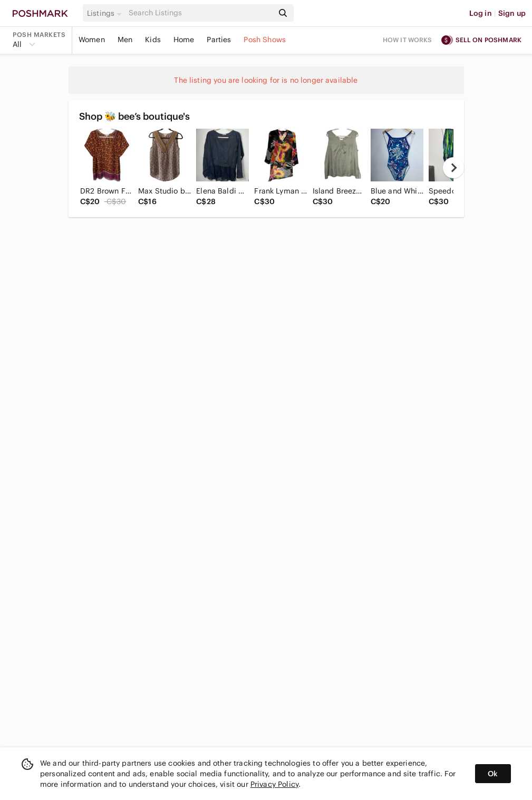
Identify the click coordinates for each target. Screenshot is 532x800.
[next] (453, 168)
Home (184, 40)
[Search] (200, 13)
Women (92, 40)
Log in (481, 13)
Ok (493, 774)
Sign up (512, 13)
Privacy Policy (274, 784)
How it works (408, 40)
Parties (219, 40)
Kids (153, 40)
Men (125, 40)
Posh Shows (265, 40)
